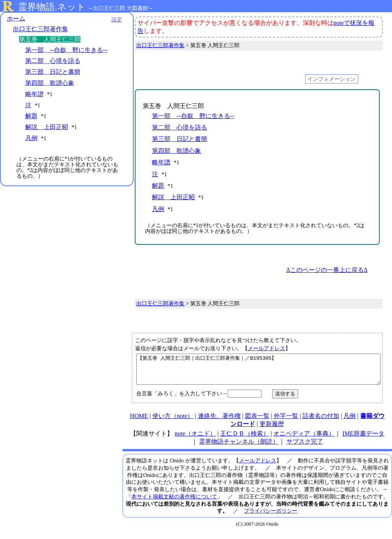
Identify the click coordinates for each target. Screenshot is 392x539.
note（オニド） (195, 439)
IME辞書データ (363, 439)
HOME (139, 422)
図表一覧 (257, 422)
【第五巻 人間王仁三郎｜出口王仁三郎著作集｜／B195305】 (258, 372)
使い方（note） (173, 422)
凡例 (31, 138)
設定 (106, 20)
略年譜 (34, 94)
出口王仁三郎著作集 (41, 30)
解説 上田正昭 (47, 127)
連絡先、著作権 (219, 422)
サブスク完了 (305, 447)
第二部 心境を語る (53, 61)
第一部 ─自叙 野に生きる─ (66, 50)
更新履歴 (272, 430)
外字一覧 (286, 422)
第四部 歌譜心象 (50, 83)
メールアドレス (266, 348)
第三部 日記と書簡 (53, 73)
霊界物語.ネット (52, 7)
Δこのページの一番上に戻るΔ (327, 270)
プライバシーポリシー (271, 516)
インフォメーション (332, 79)
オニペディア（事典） (304, 439)
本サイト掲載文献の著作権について (174, 502)
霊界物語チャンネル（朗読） (239, 447)
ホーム (16, 19)
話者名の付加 (321, 422)
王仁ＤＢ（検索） (245, 439)
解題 (31, 117)
